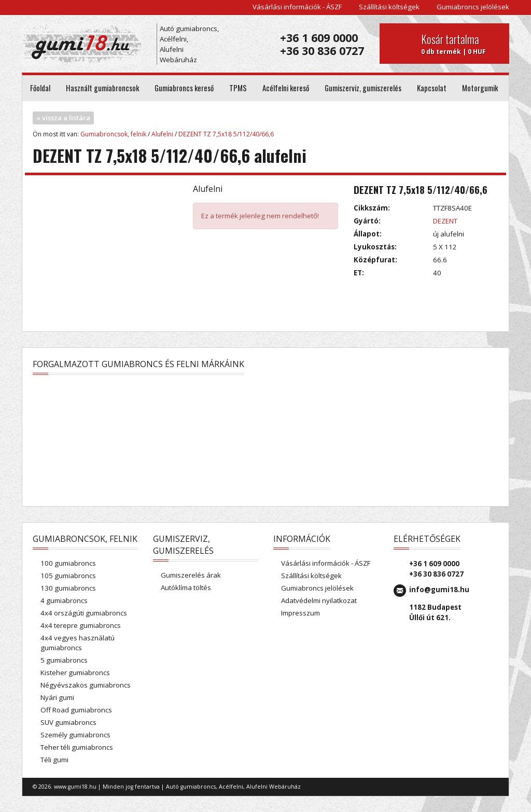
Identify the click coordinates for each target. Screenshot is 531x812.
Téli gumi (54, 760)
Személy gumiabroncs (75, 735)
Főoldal (40, 88)
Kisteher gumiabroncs (75, 673)
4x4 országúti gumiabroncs (84, 613)
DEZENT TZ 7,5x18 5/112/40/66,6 (226, 134)
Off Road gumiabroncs (76, 710)
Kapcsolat (432, 88)
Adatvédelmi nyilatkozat (319, 600)
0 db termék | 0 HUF (461, 44)
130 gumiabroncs (68, 588)
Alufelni (162, 134)
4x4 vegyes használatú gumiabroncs (78, 643)
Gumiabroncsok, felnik (113, 134)
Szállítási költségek (389, 7)
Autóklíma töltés (186, 587)
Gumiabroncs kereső (184, 88)
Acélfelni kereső (286, 88)
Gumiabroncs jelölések (473, 7)
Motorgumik (480, 88)
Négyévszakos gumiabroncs (86, 685)
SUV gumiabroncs (68, 722)
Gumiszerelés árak (191, 575)
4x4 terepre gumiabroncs (81, 625)
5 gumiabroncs (64, 660)
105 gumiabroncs (68, 576)
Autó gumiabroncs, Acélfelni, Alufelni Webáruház (189, 44)
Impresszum (301, 613)
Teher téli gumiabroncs (77, 747)
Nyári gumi (57, 697)
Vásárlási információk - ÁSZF (297, 7)
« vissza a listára (63, 118)
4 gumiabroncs (64, 600)
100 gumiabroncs (68, 563)
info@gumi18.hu (439, 590)
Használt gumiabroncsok (102, 88)
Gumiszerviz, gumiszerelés (363, 88)
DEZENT (445, 221)
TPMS (238, 88)
